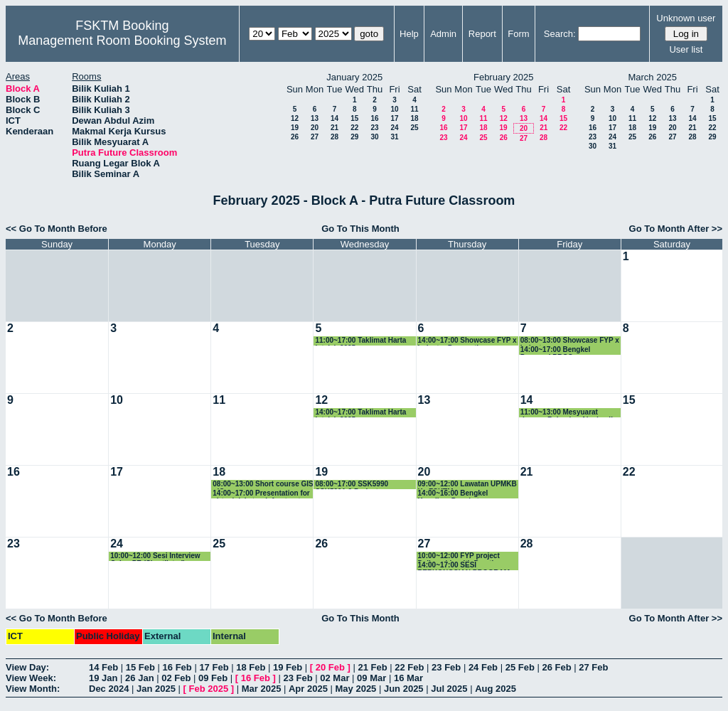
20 (315, 128)
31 (394, 137)
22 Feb (409, 667)
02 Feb (176, 678)
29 (354, 137)
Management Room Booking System (122, 41)
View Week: (31, 678)
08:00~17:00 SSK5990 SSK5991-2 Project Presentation (352, 485)
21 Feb (372, 667)
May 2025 (356, 689)
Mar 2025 (262, 689)
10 (394, 109)
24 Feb (483, 667)
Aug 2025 (496, 689)
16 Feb (177, 667)
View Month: (33, 689)
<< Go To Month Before (57, 229)
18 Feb (251, 667)
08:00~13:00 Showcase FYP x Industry (570, 341)
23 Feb (446, 667)
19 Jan (103, 678)
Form (518, 34)
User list (686, 49)
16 (374, 118)
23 (374, 128)
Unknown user (686, 18)
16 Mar (408, 678)
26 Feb (556, 667)
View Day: (27, 667)
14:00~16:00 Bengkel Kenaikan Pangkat (453, 494)
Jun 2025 (404, 689)
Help (409, 34)
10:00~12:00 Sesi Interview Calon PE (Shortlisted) (155, 556)
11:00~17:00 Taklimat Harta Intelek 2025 (360, 341)
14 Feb (103, 667)
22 (354, 128)
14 (334, 118)
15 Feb (140, 667)
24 (394, 128)
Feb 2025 (209, 689)
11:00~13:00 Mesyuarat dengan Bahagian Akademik (568, 413)
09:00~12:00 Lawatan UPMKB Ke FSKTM (467, 485)
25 (414, 128)
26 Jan (139, 678)
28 (334, 137)
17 (394, 118)
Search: (560, 34)
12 (295, 118)
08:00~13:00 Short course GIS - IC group (263, 485)
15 (354, 118)
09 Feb (213, 678)
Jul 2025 (449, 689)
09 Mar (371, 678)
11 (414, 109)
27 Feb (593, 667)
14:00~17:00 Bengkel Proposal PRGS (556, 350)
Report (482, 34)
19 (295, 128)
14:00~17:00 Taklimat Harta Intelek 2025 (360, 413)
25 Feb (520, 667)
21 (334, 128)
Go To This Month (360, 229)
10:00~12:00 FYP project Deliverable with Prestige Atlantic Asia (460, 556)
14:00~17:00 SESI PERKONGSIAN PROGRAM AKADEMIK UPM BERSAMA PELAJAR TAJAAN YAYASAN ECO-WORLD (467, 566)
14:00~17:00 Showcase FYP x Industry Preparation (467, 341)
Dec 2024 (109, 689)
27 (315, 137)
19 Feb (288, 667)
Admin (443, 34)
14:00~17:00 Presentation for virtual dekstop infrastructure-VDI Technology (263, 494)
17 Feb (214, 667)
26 (295, 137)
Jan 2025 (156, 689)
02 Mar (334, 678)
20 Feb (330, 667)
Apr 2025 (308, 689)
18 (414, 118)
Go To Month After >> (676, 229)
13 (315, 118)
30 (374, 137)
